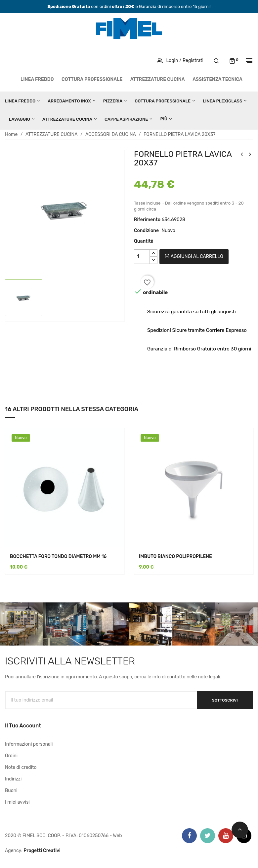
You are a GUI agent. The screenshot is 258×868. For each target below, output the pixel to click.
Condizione (146, 231)
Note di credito (21, 767)
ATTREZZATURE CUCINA (158, 79)
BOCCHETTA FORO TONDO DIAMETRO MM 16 (58, 557)
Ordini (11, 756)
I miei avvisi (17, 802)
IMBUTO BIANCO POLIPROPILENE (175, 557)
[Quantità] (142, 257)
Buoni (11, 791)
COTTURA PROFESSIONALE (92, 79)
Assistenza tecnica (217, 79)
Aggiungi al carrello (194, 256)
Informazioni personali (29, 744)
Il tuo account (23, 726)
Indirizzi (13, 779)
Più (164, 119)
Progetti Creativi (42, 851)
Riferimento (147, 220)
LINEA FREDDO (37, 79)
